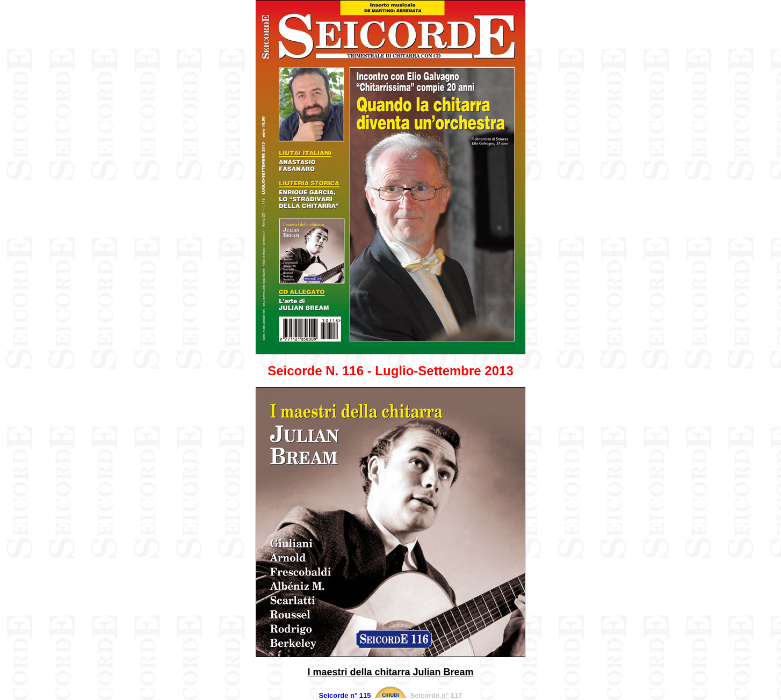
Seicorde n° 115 (345, 695)
